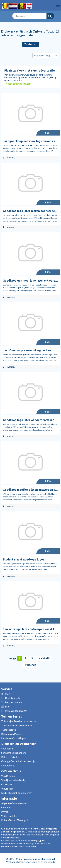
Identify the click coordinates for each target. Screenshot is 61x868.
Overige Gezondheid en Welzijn (18, 761)
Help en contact (14, 702)
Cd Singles (7, 784)
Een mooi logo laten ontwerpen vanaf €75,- (31, 629)
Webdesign (7, 748)
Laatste (44, 658)
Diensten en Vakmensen (19, 744)
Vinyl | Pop (7, 789)
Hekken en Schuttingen (14, 738)
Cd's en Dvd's (11, 771)
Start (8, 694)
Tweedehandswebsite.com (18, 84)
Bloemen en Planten (12, 734)
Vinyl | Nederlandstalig (13, 780)
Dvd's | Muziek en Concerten (17, 793)
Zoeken (30, 44)
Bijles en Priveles (10, 757)
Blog (8, 706)
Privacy (5, 812)
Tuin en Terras (12, 716)
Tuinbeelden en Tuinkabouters (17, 725)
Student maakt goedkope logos (24, 559)
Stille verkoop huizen (16, 711)
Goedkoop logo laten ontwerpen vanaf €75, (31, 420)
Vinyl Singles (8, 776)
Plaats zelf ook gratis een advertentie (30, 70)
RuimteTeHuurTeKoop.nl (15, 820)
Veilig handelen (9, 816)
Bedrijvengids (13, 698)
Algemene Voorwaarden (14, 803)
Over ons (6, 807)
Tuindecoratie (9, 730)
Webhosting (8, 765)
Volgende (30, 665)
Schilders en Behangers (13, 753)
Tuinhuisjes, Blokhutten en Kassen (19, 721)
